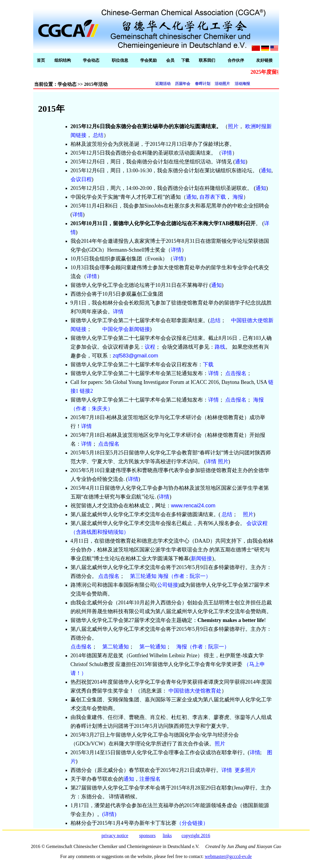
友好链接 (264, 60)
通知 (240, 162)
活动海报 (242, 84)
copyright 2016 (196, 836)
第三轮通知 (143, 576)
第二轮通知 (116, 647)
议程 (150, 347)
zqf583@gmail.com (136, 356)
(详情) (109, 814)
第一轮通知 (153, 647)
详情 (227, 153)
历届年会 (183, 84)
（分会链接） (192, 823)
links (167, 836)
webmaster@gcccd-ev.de (228, 856)
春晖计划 (203, 84)
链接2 (86, 391)
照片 (233, 126)
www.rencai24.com (193, 506)
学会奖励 (149, 60)
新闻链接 (201, 558)
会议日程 (81, 179)
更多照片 (245, 770)
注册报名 (150, 779)
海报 (238, 197)
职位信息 (120, 60)
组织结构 (63, 60)
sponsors (147, 836)
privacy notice (115, 836)
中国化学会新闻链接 (126, 329)
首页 (41, 60)
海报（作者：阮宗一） (184, 576)
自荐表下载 (213, 197)
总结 (98, 135)
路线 (220, 347)
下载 (185, 60)
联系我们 (207, 60)
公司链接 (168, 585)
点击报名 (236, 373)
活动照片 (222, 84)
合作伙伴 (236, 60)
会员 (170, 60)
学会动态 (91, 60)
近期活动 (163, 84)
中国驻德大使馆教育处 (195, 691)
